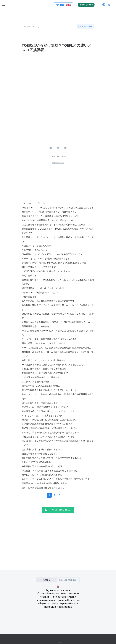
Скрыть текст (85, 27)
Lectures (61, 156)
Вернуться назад (31, 27)
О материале (58, 163)
